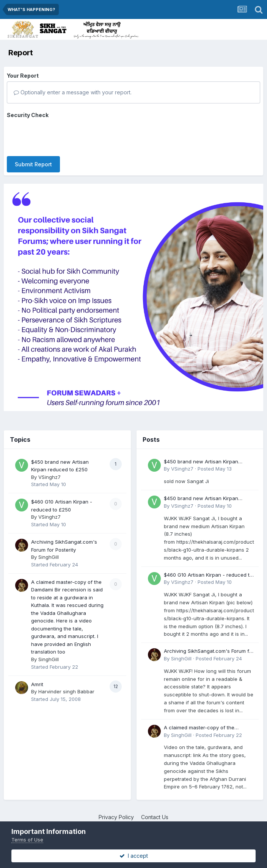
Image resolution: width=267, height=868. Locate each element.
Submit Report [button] (33, 135)
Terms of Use (27, 840)
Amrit (37, 677)
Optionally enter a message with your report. (73, 92)
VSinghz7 (49, 470)
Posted (215, 462)
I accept (134, 856)
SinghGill (49, 550)
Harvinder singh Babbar (66, 685)
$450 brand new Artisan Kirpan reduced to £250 (201, 455)
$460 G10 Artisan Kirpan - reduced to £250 (208, 569)
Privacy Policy (116, 810)
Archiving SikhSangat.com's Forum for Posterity (209, 645)
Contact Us (155, 810)
